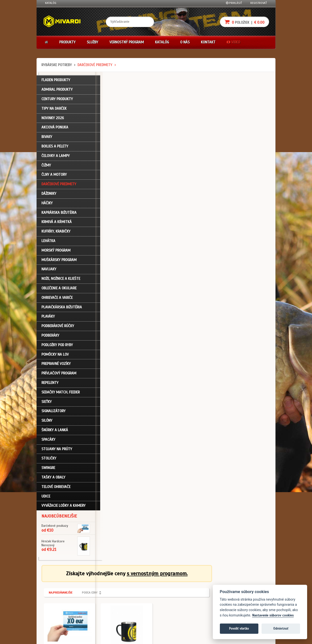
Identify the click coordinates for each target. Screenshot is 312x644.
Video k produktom (57, 616)
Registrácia (53, 590)
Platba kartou (171, 596)
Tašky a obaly (53, 479)
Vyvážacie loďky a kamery (63, 507)
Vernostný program (127, 42)
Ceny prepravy (54, 622)
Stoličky (49, 460)
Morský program (56, 252)
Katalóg (51, 3)
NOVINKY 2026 (53, 120)
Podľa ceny (148, 104)
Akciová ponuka (55, 129)
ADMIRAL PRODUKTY (57, 91)
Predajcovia (131, 603)
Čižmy (46, 167)
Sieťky (47, 403)
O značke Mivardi (134, 596)
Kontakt (208, 42)
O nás (185, 42)
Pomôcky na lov (55, 356)
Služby (93, 42)
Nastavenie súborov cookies (273, 615)
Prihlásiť (234, 3)
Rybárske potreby (57, 65)
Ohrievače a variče (57, 299)
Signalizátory (54, 413)
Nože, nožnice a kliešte (61, 280)
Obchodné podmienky (98, 583)
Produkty (67, 42)
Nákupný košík (55, 596)
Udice (46, 498)
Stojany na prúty (57, 450)
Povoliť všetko (239, 629)
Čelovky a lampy (56, 157)
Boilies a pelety (55, 148)
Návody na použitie (58, 609)
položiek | (244, 22)
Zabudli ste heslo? (57, 603)
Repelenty (50, 384)
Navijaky (49, 271)
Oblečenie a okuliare (59, 290)
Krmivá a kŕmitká (57, 224)
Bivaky (47, 138)
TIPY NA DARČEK (54, 110)
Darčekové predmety (95, 65)
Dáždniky (49, 195)
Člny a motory (54, 176)
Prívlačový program (59, 375)
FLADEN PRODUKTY (56, 82)
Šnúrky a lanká (55, 432)
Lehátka (48, 243)
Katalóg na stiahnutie (138, 583)
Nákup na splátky (174, 590)
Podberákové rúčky (58, 328)
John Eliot (89, 637)
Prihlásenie (53, 583)
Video (233, 42)
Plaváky (48, 318)
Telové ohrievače (56, 488)
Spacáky (48, 441)
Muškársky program (59, 262)
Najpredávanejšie (119, 104)
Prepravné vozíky (56, 365)
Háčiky (47, 205)
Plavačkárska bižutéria (62, 309)
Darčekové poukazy (175, 583)
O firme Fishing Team (136, 590)
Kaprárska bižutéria (59, 214)
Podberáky (50, 337)
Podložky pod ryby (57, 347)
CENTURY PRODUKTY (57, 101)
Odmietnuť (281, 629)
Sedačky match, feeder (61, 394)
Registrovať (259, 3)
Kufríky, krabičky (56, 233)
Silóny (47, 422)
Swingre (48, 469)
